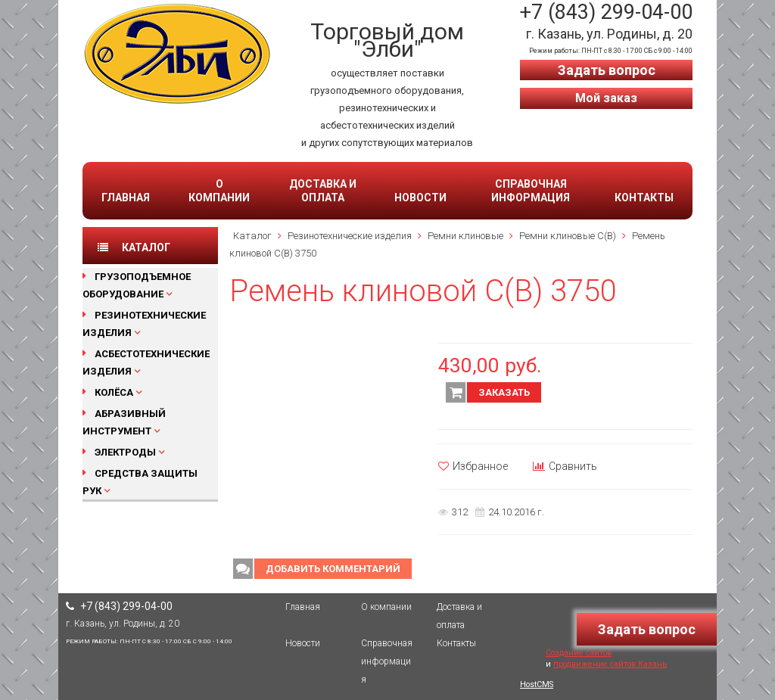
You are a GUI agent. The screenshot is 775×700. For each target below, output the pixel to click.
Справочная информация (531, 191)
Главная (126, 198)
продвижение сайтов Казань (610, 664)
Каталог (252, 236)
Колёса (114, 392)
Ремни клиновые (465, 236)
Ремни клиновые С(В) (568, 236)
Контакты (644, 198)
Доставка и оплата (323, 191)
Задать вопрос (607, 70)
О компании (219, 191)
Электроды (125, 452)
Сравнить (565, 466)
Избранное (473, 466)
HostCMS (537, 684)
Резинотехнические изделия (350, 236)
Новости (420, 198)
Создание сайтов (579, 653)
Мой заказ (606, 98)
